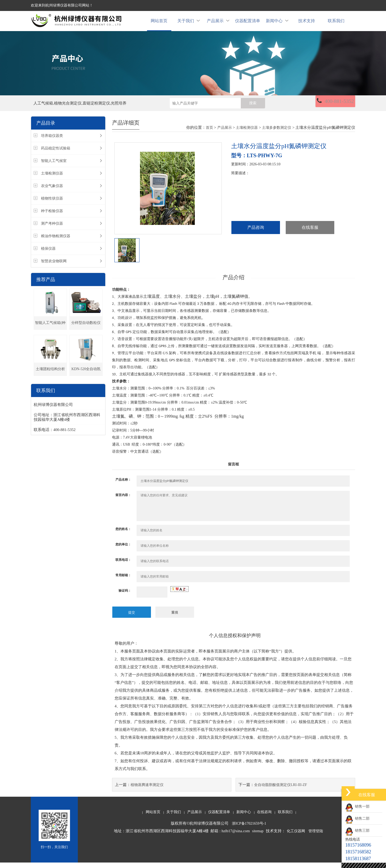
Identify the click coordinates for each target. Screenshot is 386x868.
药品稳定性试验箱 (56, 154)
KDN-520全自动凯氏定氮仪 (86, 377)
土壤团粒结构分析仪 (50, 377)
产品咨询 (256, 234)
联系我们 (336, 24)
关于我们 (189, 24)
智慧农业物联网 (54, 267)
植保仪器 (48, 255)
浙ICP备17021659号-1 (249, 829)
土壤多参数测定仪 (277, 133)
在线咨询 (264, 817)
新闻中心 (277, 24)
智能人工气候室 (54, 167)
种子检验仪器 (52, 217)
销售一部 (357, 806)
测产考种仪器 (52, 229)
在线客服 (310, 234)
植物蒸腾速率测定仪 (147, 790)
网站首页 (159, 24)
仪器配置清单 (248, 24)
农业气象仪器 (52, 192)
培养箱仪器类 (52, 142)
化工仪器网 (296, 837)
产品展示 (218, 24)
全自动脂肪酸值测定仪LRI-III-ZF (280, 790)
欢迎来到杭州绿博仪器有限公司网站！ (62, 5)
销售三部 (357, 831)
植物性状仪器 (52, 204)
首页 (209, 133)
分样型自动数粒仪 (86, 329)
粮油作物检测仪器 (56, 242)
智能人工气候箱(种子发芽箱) (50, 331)
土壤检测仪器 (52, 179)
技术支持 (307, 24)
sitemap (258, 837)
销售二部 (357, 819)
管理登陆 (316, 837)
